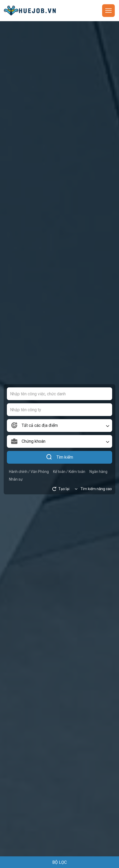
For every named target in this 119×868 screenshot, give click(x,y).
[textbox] (59, 426)
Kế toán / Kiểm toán (69, 472)
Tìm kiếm (59, 457)
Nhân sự (16, 479)
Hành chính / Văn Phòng (29, 472)
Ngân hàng (98, 472)
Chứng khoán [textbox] (34, 441)
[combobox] (59, 426)
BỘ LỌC (59, 862)
